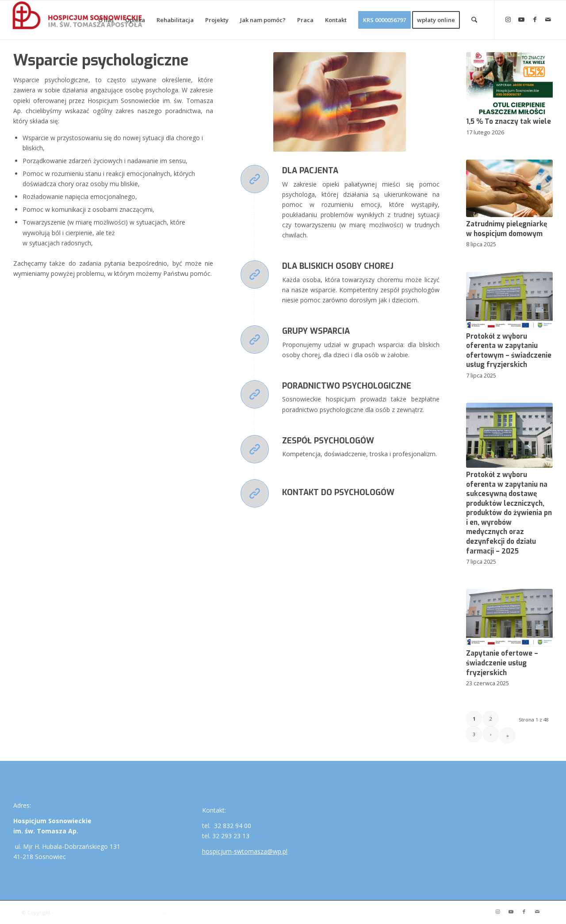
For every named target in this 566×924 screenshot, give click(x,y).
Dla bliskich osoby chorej (338, 266)
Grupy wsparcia (316, 331)
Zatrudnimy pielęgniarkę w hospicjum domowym (507, 229)
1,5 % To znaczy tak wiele (509, 122)
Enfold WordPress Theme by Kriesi (208, 912)
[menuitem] (106, 20)
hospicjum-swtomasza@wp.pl (245, 851)
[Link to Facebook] (535, 19)
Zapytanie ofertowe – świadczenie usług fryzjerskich (502, 663)
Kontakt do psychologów (338, 493)
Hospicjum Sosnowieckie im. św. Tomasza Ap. (109, 912)
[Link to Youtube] (521, 19)
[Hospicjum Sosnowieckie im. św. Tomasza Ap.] (78, 20)
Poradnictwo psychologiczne (347, 386)
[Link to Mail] (548, 19)
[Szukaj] (474, 20)
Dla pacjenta (310, 171)
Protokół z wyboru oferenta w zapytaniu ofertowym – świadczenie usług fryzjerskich (509, 351)
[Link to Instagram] (508, 19)
